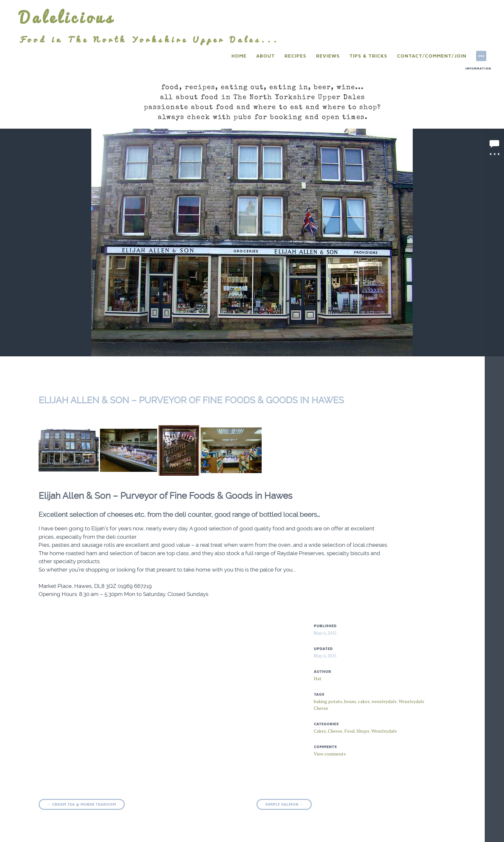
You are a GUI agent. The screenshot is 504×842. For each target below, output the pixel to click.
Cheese (335, 731)
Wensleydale (384, 731)
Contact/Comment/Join (432, 56)
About (265, 56)
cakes (364, 701)
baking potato (328, 701)
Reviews (328, 56)
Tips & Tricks (368, 56)
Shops (363, 731)
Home (239, 56)
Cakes (320, 731)
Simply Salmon (284, 804)
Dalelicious (67, 17)
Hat (318, 678)
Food (349, 731)
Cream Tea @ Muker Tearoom (82, 804)
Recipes (295, 56)
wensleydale (384, 701)
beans (350, 701)
